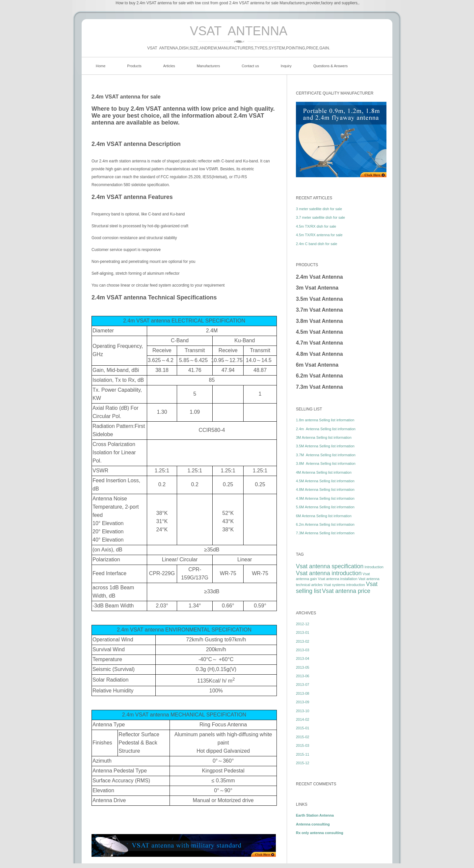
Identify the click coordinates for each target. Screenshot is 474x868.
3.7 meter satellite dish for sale (320, 217)
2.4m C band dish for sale (316, 244)
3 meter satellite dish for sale (319, 209)
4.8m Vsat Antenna (319, 354)
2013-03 (303, 650)
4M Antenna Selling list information (324, 472)
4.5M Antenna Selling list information (325, 481)
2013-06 (303, 676)
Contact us (250, 66)
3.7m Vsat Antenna (319, 310)
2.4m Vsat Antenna (319, 277)
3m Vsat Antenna (317, 288)
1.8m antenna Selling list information (325, 420)
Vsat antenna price (346, 591)
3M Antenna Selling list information (324, 437)
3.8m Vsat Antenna (319, 321)
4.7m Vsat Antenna (319, 343)
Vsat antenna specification (330, 566)
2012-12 (303, 624)
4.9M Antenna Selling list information (325, 498)
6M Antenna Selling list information (324, 516)
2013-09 (303, 702)
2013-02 (303, 641)
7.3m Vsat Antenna (319, 387)
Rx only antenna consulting (320, 833)
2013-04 (303, 658)
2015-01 (303, 728)
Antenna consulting (313, 824)
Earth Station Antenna (315, 815)
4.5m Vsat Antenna (319, 332)
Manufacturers (208, 66)
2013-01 (303, 632)
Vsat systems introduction (344, 585)
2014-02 (303, 719)
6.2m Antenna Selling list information (325, 524)
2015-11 (303, 754)
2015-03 (303, 745)
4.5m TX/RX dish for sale (316, 226)
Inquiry (286, 66)
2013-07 (303, 685)
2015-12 (303, 763)
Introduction (374, 567)
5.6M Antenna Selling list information (325, 507)
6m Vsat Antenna (317, 365)
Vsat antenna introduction (329, 573)
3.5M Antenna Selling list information (325, 446)
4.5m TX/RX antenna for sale (319, 235)
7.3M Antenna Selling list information (325, 533)
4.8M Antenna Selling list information (325, 490)
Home (101, 66)
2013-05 (303, 667)
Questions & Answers (331, 66)
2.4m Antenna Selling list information (326, 429)
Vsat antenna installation (338, 579)
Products (134, 66)
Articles (169, 66)
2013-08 (303, 693)
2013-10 (303, 711)
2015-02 (303, 737)
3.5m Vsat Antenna (319, 299)
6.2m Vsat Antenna (319, 376)
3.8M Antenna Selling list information (326, 463)
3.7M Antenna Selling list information (326, 455)
